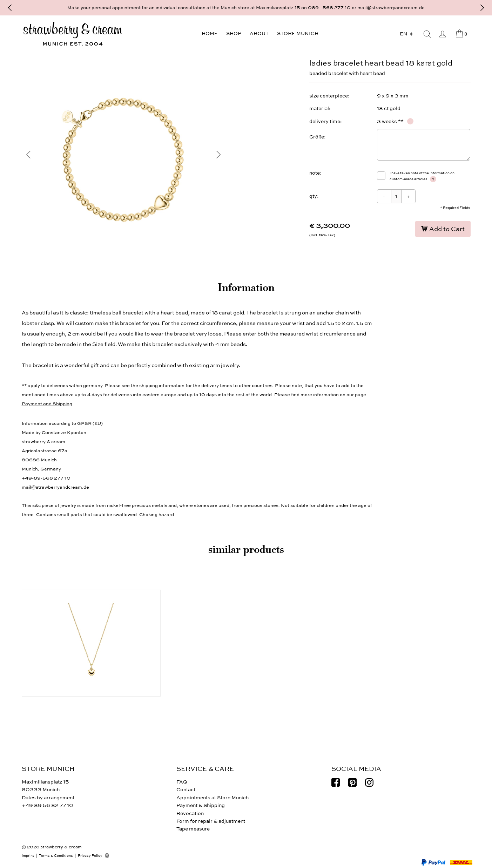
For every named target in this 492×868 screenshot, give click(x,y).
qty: (314, 196)
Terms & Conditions (56, 856)
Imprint (28, 856)
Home (210, 33)
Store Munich (298, 33)
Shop (234, 33)
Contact (186, 790)
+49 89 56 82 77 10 (48, 805)
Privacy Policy (90, 856)
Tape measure (193, 829)
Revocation (190, 813)
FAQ (182, 782)
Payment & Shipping (201, 805)
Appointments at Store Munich (213, 798)
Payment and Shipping (47, 404)
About (259, 33)
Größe (317, 137)
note (315, 173)
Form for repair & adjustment (211, 821)
